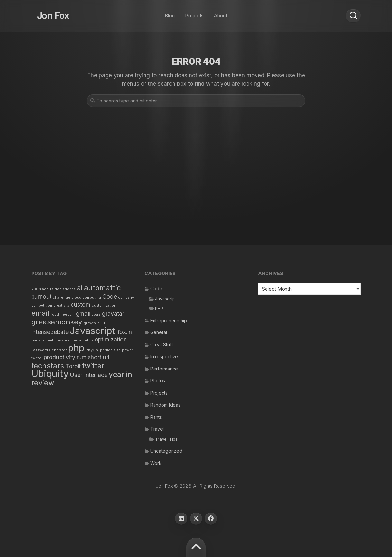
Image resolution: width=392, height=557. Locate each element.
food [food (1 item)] (55, 315)
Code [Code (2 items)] (110, 297)
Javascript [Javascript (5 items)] (93, 331)
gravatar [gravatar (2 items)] (113, 314)
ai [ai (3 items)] (80, 288)
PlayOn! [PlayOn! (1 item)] (92, 350)
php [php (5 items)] (76, 348)
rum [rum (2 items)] (82, 357)
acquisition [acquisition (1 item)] (52, 289)
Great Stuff (162, 345)
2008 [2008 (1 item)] (36, 289)
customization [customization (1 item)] (104, 306)
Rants (156, 417)
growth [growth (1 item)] (90, 323)
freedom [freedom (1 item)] (67, 315)
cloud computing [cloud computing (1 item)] (86, 298)
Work (156, 463)
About (221, 13)
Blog (170, 13)
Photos (158, 381)
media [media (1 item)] (76, 340)
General (159, 332)
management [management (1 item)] (42, 340)
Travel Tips (166, 439)
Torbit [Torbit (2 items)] (73, 366)
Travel (157, 429)
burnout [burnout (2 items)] (41, 297)
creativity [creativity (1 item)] (61, 306)
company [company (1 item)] (126, 298)
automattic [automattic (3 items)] (103, 288)
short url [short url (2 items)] (99, 357)
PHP (159, 308)
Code (156, 288)
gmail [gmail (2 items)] (83, 314)
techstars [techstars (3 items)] (48, 365)
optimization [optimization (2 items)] (111, 339)
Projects (194, 13)
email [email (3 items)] (40, 313)
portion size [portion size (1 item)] (110, 350)
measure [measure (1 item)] (62, 340)
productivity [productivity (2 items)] (60, 357)
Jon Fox (47, 13)
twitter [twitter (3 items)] (93, 365)
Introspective (164, 356)
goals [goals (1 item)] (96, 315)
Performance (164, 369)
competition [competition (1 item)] (42, 306)
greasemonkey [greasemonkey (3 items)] (57, 322)
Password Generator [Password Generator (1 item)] (49, 350)
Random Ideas (165, 405)
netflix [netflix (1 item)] (88, 340)
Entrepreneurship (169, 320)
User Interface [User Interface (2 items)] (89, 375)
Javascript (166, 299)
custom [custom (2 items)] (81, 305)
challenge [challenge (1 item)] (61, 298)
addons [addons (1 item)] (69, 289)
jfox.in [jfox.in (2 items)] (124, 332)
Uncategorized (166, 451)
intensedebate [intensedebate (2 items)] (50, 332)
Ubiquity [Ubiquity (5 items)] (50, 374)
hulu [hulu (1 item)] (101, 323)
